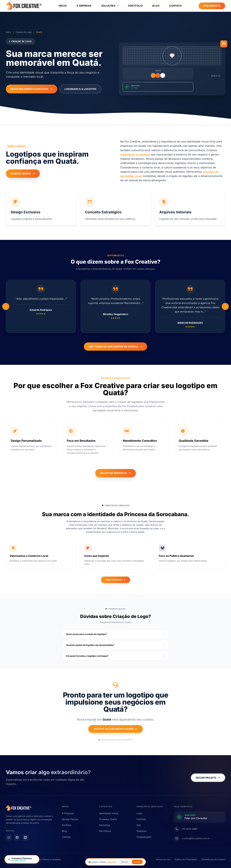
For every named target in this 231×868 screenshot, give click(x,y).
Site (139, 825)
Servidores (105, 831)
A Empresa (84, 6)
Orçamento (212, 6)
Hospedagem (144, 837)
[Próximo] (6, 306)
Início (63, 6)
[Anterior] (225, 306)
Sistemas (142, 831)
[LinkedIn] (25, 837)
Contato (175, 6)
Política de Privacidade (186, 859)
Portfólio (135, 6)
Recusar (125, 862)
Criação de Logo (24, 32)
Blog (156, 6)
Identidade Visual (109, 813)
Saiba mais (112, 862)
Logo (139, 813)
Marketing (105, 825)
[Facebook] (17, 837)
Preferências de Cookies (213, 859)
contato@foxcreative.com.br (196, 838)
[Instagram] (9, 837)
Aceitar (137, 862)
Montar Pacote (70, 819)
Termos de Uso (163, 859)
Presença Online (108, 819)
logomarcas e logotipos (135, 154)
